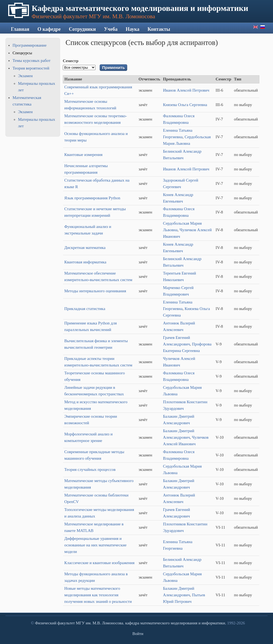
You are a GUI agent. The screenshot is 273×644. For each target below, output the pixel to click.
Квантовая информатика (85, 262)
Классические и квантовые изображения (100, 563)
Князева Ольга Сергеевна (185, 105)
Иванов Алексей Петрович (186, 90)
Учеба (111, 29)
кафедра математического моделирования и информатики (175, 623)
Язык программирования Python (92, 198)
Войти (138, 634)
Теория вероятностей (31, 68)
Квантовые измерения (84, 155)
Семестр (71, 61)
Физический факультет (55, 623)
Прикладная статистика (85, 309)
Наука (132, 29)
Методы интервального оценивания (95, 291)
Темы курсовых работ (32, 61)
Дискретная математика (85, 248)
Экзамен (25, 76)
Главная (20, 29)
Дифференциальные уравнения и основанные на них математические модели (96, 545)
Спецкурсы (22, 53)
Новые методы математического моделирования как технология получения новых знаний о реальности (98, 595)
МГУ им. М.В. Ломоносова (100, 623)
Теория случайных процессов (90, 470)
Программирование (29, 45)
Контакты (159, 29)
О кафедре (49, 29)
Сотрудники (82, 29)
